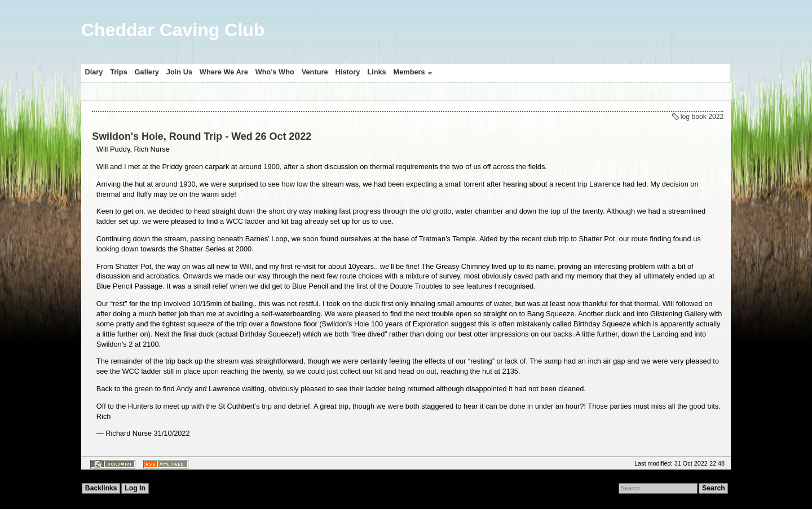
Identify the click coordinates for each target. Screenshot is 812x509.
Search (714, 488)
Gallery (147, 72)
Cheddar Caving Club (173, 30)
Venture (315, 72)
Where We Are (224, 72)
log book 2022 (702, 117)
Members (409, 72)
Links (376, 72)
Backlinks (101, 488)
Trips (119, 72)
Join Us (179, 72)
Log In (135, 488)
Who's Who (275, 72)
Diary (94, 72)
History (347, 72)
